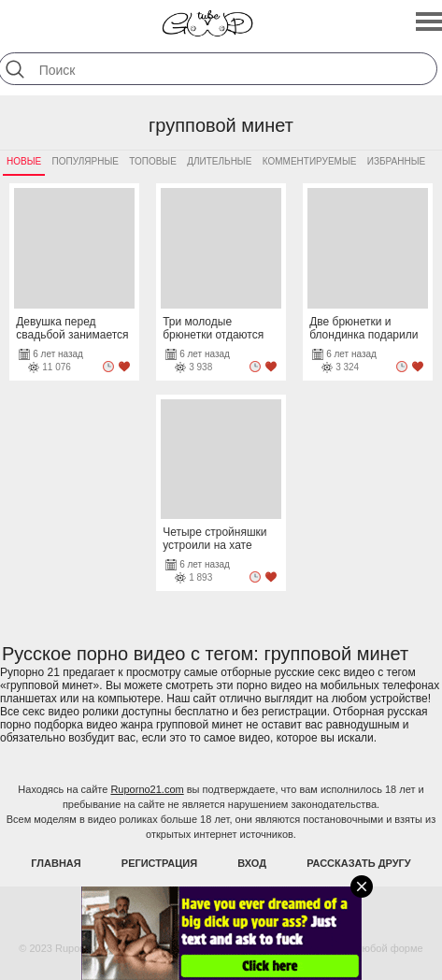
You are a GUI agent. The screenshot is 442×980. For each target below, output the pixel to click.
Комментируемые (310, 161)
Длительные (219, 161)
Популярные (86, 161)
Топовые (153, 161)
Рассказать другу (359, 863)
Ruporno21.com (147, 789)
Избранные (396, 161)
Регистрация (159, 863)
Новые (24, 161)
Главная (56, 863)
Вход (252, 863)
